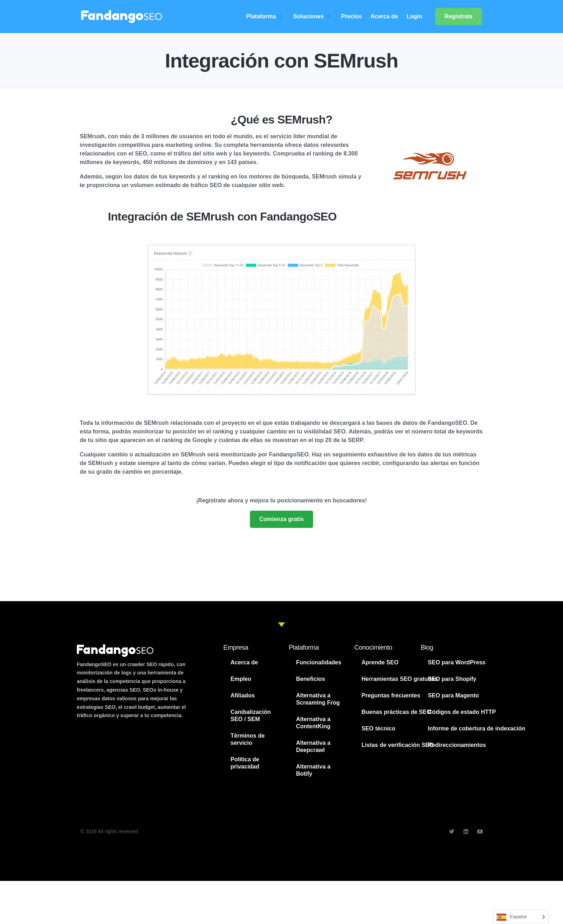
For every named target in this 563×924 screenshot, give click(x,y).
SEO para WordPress (457, 662)
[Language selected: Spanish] (521, 917)
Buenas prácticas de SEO (396, 712)
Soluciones (309, 16)
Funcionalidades (318, 662)
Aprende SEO (380, 662)
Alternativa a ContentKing (313, 723)
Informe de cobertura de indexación (477, 728)
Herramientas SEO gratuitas (400, 679)
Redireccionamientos (457, 745)
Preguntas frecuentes (391, 695)
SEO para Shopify (452, 679)
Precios (352, 16)
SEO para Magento (453, 695)
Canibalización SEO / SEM (251, 716)
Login (414, 16)
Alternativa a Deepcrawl (313, 746)
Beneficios (310, 679)
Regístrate (459, 16)
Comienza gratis (281, 519)
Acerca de (384, 16)
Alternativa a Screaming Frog (318, 699)
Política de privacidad (245, 763)
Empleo (241, 679)
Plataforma (261, 16)
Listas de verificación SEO (398, 745)
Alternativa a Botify (313, 770)
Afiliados (243, 695)
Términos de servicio (248, 739)
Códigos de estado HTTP (462, 712)
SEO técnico (378, 728)
